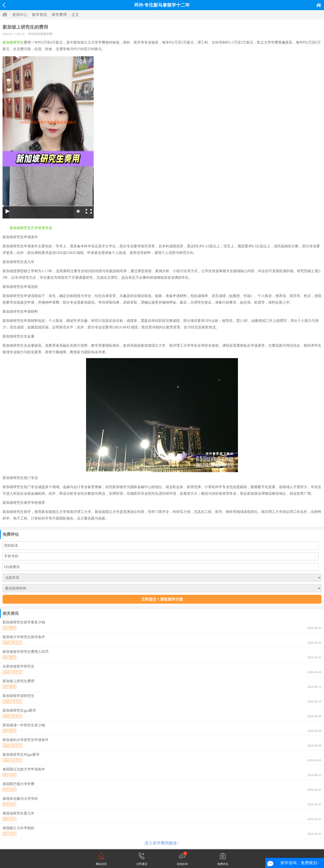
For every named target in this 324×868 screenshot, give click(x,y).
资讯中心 (20, 15)
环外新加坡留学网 (40, 34)
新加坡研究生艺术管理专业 (31, 228)
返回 (4, 5)
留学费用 (59, 15)
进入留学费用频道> (162, 843)
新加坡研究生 (13, 42)
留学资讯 (39, 15)
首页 (319, 5)
